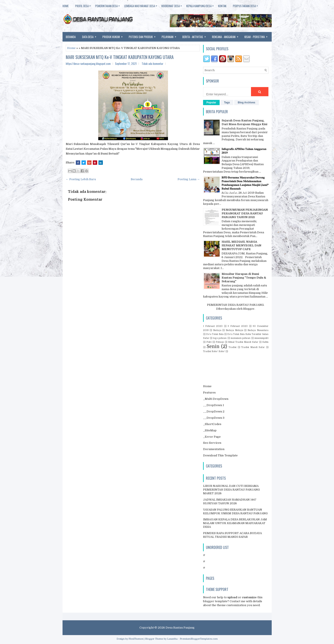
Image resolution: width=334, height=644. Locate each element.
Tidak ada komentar (153, 64)
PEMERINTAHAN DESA (110, 5)
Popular (211, 103)
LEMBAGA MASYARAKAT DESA (143, 5)
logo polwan (220, 338)
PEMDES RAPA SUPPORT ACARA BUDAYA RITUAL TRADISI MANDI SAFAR (232, 535)
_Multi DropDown (216, 399)
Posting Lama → (189, 179)
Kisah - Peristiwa (257, 35)
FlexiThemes (136, 639)
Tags (227, 103)
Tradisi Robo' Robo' (214, 351)
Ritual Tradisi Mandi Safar (243, 342)
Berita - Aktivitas (196, 35)
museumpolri (261, 338)
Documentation (214, 449)
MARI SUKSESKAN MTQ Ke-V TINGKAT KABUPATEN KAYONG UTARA (120, 57)
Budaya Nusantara (258, 330)
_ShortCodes (212, 424)
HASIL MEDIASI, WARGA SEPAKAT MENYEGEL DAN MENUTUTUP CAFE (241, 245)
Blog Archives (246, 103)
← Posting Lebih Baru (81, 179)
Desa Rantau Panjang (180, 628)
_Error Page (212, 437)
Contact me (237, 601)
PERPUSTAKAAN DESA (248, 5)
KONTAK (222, 6)
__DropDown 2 (214, 411)
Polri (209, 342)
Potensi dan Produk (144, 35)
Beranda (71, 37)
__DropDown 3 (214, 418)
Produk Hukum (114, 35)
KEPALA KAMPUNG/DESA (202, 5)
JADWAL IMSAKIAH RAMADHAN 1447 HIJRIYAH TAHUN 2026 (230, 501)
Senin (213, 346)
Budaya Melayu (234, 330)
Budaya (217, 330)
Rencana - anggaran (227, 35)
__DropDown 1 (214, 405)
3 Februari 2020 (238, 326)
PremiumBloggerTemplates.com (199, 639)
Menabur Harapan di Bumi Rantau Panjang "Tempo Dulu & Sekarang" (244, 278)
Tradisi (232, 347)
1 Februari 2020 (213, 326)
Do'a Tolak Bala (215, 334)
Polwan (220, 342)
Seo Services (212, 443)
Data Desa (91, 35)
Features (209, 393)
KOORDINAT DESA (174, 5)
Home (71, 48)
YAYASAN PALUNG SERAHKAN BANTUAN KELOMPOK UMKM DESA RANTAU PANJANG (235, 511)
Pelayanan (170, 35)
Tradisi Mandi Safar (253, 347)
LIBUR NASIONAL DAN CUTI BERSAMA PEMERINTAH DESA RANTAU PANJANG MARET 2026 (231, 490)
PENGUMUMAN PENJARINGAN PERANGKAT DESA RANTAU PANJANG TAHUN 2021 (245, 213)
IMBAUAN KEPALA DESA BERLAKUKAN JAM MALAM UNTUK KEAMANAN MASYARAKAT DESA (235, 523)
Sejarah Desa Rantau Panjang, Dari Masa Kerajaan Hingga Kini (244, 122)
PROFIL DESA (85, 5)
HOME (66, 6)
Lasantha (172, 639)
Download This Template (220, 455)
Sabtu (265, 342)
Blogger (249, 309)
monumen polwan (241, 338)
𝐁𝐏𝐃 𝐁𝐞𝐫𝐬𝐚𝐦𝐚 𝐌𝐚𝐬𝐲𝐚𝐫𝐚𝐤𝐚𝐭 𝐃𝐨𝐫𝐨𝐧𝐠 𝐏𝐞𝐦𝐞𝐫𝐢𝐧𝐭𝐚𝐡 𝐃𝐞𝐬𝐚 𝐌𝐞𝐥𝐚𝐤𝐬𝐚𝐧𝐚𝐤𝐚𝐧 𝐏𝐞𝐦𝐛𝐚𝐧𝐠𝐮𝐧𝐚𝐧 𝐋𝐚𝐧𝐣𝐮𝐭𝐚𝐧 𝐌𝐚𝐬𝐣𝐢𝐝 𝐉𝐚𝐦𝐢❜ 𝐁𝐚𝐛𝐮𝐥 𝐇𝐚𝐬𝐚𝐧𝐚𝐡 (245, 183)
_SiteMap (210, 430)
